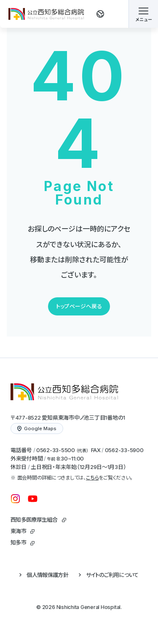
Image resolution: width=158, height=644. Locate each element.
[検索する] (112, 14)
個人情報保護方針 (47, 575)
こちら (92, 478)
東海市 (18, 531)
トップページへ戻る (79, 306)
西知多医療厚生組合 (34, 520)
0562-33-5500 (56, 450)
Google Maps (37, 428)
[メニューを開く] (143, 14)
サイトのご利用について (112, 575)
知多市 (18, 542)
